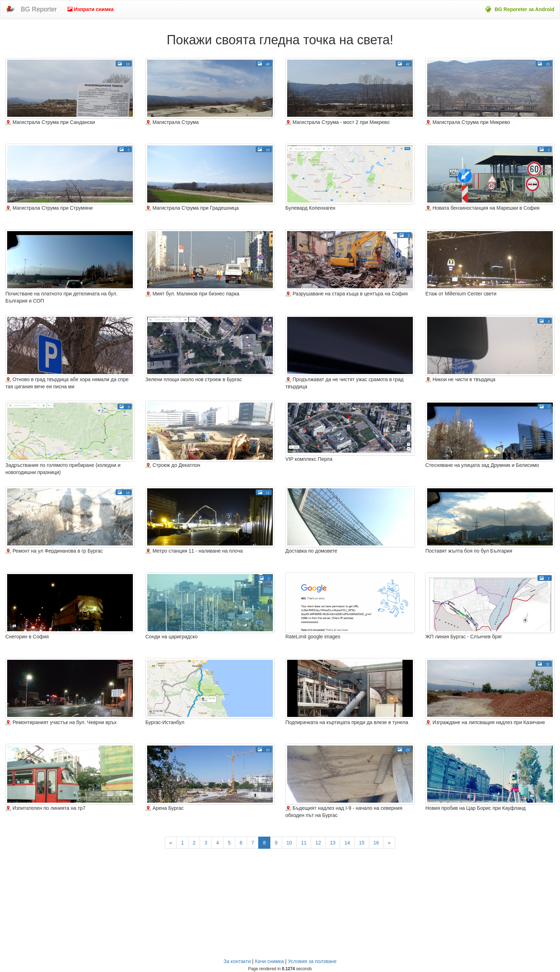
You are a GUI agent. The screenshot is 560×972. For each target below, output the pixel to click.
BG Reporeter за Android (524, 9)
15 (362, 843)
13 (333, 843)
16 (376, 843)
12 (318, 843)
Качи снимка (269, 961)
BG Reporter (39, 9)
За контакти (237, 961)
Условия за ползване (312, 961)
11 (304, 843)
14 (347, 843)
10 (289, 843)
